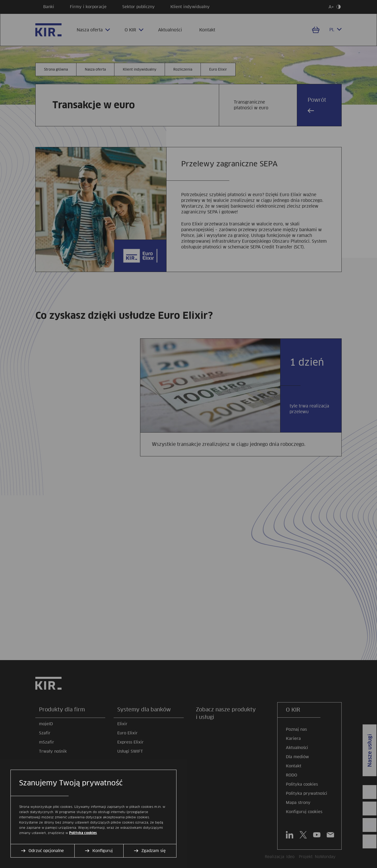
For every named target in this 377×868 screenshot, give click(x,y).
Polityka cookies (83, 833)
